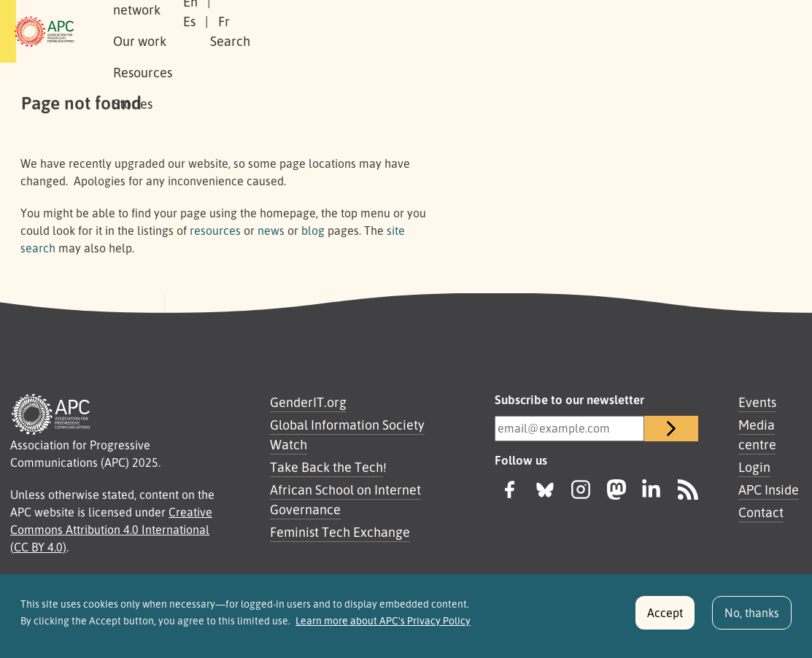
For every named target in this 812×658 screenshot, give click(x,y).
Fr (618, 31)
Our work (346, 31)
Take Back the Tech (326, 467)
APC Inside (769, 489)
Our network (262, 31)
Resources (424, 31)
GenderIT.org (308, 402)
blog (313, 231)
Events (757, 402)
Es (583, 31)
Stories (495, 31)
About (186, 31)
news (271, 231)
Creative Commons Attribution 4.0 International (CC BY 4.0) (111, 530)
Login (754, 467)
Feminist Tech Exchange (340, 532)
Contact (761, 512)
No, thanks (752, 619)
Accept (665, 619)
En (547, 31)
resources (215, 231)
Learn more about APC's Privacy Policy (383, 627)
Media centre (757, 434)
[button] (708, 32)
